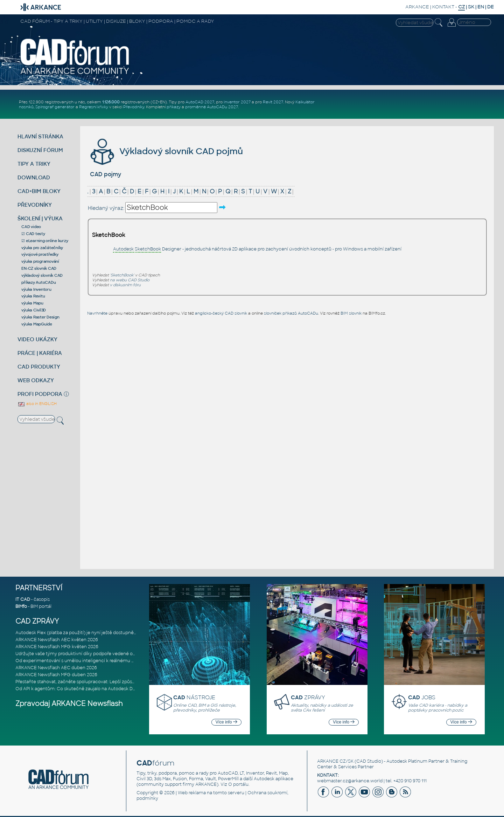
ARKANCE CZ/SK (335, 761)
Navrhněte (97, 313)
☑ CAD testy (33, 234)
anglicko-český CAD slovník (221, 313)
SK (471, 7)
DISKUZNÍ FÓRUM (40, 150)
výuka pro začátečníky (42, 248)
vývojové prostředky (40, 254)
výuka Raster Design (40, 317)
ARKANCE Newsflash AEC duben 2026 (56, 668)
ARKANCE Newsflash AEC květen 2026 (57, 640)
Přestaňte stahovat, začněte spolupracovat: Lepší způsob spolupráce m (92, 682)
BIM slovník (351, 313)
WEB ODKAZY (36, 380)
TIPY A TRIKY (34, 164)
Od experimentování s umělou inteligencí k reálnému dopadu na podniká (94, 661)
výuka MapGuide (37, 324)
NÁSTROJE (194, 697)
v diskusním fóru (125, 285)
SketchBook (109, 235)
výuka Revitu (33, 296)
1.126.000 (111, 102)
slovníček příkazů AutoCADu (291, 313)
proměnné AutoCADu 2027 (212, 107)
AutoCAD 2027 (200, 102)
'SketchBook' (122, 275)
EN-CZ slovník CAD (39, 268)
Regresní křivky (94, 107)
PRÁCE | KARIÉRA (40, 353)
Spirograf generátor (55, 107)
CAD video (31, 227)
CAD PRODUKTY (39, 367)
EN (481, 7)
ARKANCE (417, 7)
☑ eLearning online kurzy (45, 241)
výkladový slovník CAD (42, 275)
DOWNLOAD (34, 177)
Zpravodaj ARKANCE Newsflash (69, 704)
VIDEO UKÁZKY (37, 339)
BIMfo (21, 606)
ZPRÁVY (308, 697)
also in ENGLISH (37, 404)
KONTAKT (443, 7)
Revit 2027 (273, 102)
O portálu (238, 784)
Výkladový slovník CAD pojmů (166, 151)
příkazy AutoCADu (38, 282)
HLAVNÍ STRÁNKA (40, 136)
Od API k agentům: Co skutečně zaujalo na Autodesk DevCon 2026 (87, 689)
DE (491, 7)
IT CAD (23, 599)
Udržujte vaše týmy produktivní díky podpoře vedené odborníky (83, 654)
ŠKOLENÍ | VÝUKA (40, 218)
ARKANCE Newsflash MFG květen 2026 (57, 647)
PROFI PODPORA (40, 394)
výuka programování (40, 261)
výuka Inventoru (36, 289)
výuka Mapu (32, 303)
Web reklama (192, 793)
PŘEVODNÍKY (35, 205)
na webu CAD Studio (130, 280)
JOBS (422, 697)
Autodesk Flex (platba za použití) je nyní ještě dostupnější (77, 633)
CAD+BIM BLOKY (39, 191)
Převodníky (134, 107)
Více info (226, 722)
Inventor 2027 (237, 102)
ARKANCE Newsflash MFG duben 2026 (56, 675)
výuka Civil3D (34, 310)
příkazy (174, 107)
